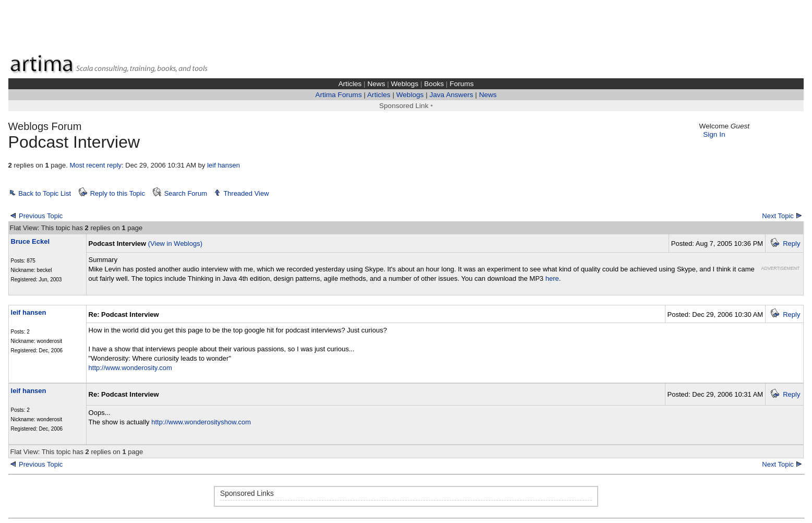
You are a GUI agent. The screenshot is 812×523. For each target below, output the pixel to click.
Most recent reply (95, 165)
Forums (462, 84)
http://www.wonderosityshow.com (201, 422)
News (376, 84)
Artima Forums (339, 95)
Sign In (714, 134)
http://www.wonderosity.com (130, 368)
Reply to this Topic (118, 193)
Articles (350, 84)
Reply (791, 243)
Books (434, 84)
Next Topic (778, 216)
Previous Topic (41, 216)
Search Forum (186, 193)
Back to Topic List (45, 193)
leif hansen (223, 165)
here (552, 278)
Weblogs (405, 84)
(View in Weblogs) (175, 243)
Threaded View (246, 193)
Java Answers (451, 95)
